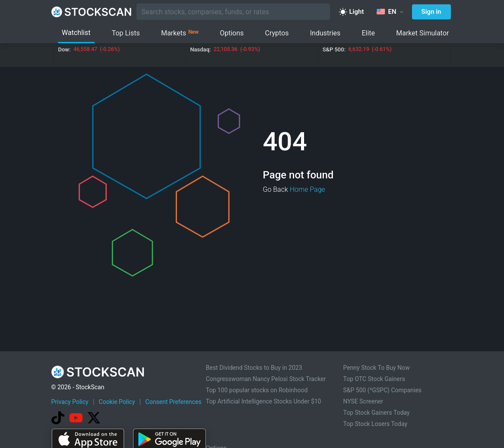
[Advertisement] (252, 423)
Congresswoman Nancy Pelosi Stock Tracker (266, 379)
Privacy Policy (70, 402)
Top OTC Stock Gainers (374, 379)
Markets (180, 33)
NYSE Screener (363, 401)
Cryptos (277, 33)
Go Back (276, 189)
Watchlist (76, 33)
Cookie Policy (117, 402)
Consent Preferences (173, 402)
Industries (325, 33)
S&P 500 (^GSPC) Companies (382, 390)
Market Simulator (422, 33)
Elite (368, 33)
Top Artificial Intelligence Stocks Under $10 (264, 401)
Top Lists (126, 33)
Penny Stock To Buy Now (376, 368)
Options (232, 33)
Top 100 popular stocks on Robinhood (257, 390)
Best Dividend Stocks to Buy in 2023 (254, 368)
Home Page (307, 189)
